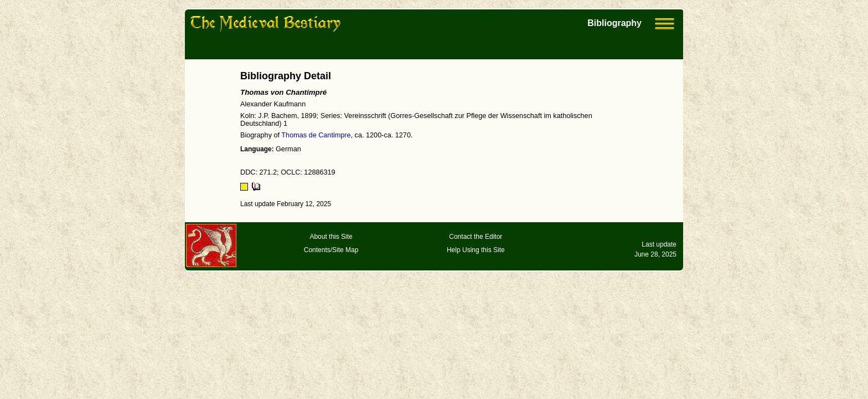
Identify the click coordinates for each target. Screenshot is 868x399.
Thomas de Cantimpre (316, 135)
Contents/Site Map (331, 250)
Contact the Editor (476, 237)
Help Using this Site (476, 250)
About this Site (331, 237)
